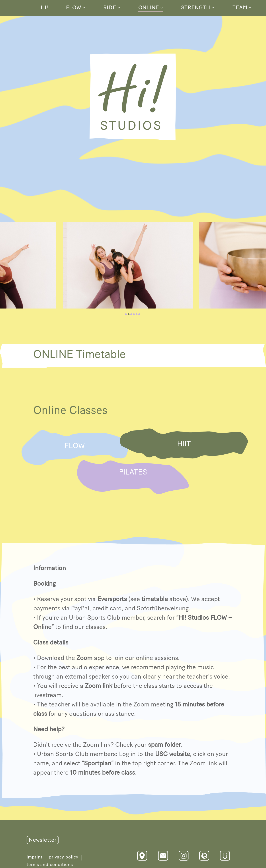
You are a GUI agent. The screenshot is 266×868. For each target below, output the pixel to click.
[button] (126, 314)
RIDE (110, 8)
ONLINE (149, 8)
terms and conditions (50, 865)
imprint (35, 857)
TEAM (240, 8)
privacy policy (64, 857)
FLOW (74, 8)
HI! (45, 8)
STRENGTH (196, 8)
